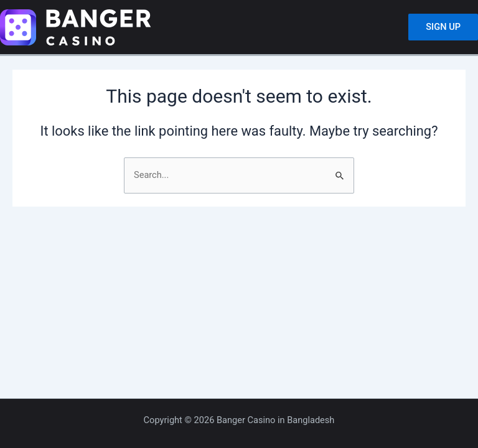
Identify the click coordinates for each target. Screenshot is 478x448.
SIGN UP (443, 27)
